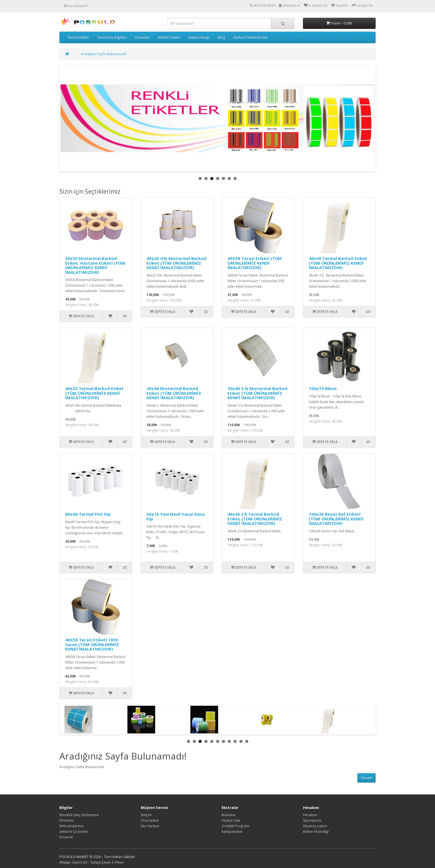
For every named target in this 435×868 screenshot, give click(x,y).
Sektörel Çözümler (74, 832)
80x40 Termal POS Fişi (88, 514)
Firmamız (67, 820)
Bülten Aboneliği (316, 832)
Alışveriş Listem (315, 826)
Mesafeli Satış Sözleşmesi (79, 815)
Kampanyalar (232, 832)
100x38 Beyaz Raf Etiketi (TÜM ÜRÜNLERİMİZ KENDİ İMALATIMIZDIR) (336, 519)
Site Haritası (150, 826)
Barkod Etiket (78, 37)
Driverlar (66, 837)
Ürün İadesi (150, 820)
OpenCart (80, 862)
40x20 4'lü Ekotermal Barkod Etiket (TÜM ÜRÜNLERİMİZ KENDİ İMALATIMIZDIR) (176, 263)
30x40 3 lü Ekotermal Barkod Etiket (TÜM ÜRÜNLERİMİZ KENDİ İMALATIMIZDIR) (257, 393)
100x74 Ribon (323, 388)
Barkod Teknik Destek (250, 37)
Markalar (229, 815)
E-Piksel (118, 862)
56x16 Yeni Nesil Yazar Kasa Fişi (175, 516)
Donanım (142, 37)
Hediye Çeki (231, 820)
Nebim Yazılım (169, 37)
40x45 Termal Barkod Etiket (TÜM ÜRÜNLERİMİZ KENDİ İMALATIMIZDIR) (338, 263)
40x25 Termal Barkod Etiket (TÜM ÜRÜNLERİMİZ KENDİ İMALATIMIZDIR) (94, 393)
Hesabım (310, 815)
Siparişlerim (312, 820)
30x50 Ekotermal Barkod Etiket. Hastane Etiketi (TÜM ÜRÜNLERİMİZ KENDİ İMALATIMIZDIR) (95, 265)
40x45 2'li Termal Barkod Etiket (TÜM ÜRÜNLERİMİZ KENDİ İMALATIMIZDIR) (255, 519)
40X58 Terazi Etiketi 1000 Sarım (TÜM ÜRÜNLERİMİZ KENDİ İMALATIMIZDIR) (92, 644)
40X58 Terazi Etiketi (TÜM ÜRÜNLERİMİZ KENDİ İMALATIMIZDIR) (255, 263)
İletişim (146, 815)
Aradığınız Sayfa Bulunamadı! (104, 54)
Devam (366, 778)
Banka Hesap (199, 37)
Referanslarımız (72, 826)
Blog (221, 37)
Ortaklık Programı (236, 826)
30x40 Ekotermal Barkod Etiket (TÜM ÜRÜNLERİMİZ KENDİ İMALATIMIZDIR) (174, 393)
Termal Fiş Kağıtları (112, 37)
